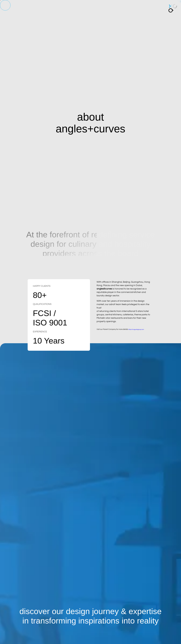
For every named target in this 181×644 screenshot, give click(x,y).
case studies (122, 9)
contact (138, 8)
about (43, 10)
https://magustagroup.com (136, 334)
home (33, 10)
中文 (149, 6)
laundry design (81, 10)
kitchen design (59, 10)
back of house (102, 10)
